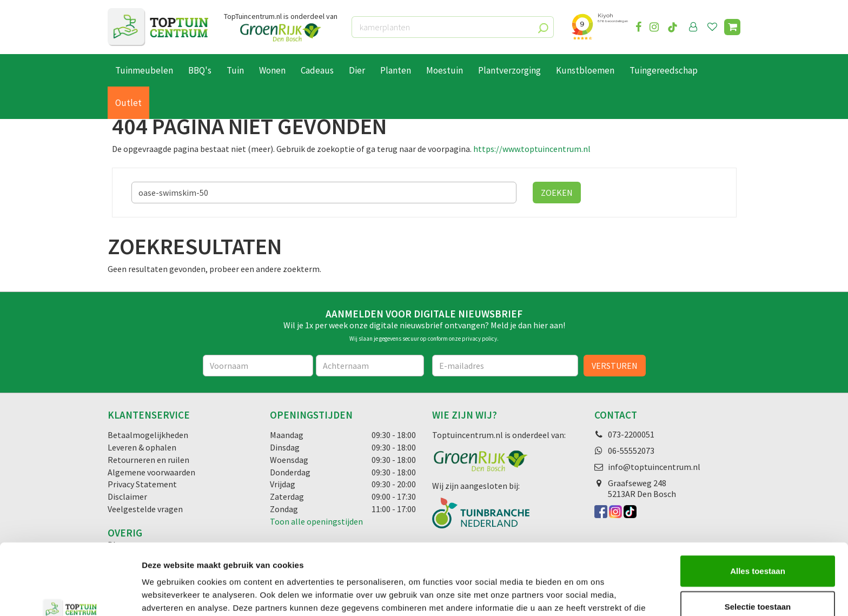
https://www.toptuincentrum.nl (532, 149)
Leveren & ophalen (142, 447)
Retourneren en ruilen (148, 460)
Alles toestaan (758, 510)
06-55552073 (631, 451)
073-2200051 (631, 434)
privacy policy (479, 339)
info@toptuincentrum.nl (654, 467)
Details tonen (584, 595)
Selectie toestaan (758, 545)
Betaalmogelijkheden (148, 435)
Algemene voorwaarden (151, 472)
